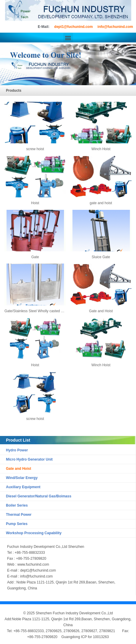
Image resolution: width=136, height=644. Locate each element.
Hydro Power (17, 450)
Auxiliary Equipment (23, 487)
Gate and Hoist (19, 469)
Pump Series (17, 524)
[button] (68, 38)
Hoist (35, 203)
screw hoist (35, 149)
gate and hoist (101, 203)
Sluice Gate (101, 257)
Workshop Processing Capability (34, 533)
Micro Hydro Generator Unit (29, 459)
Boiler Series (17, 505)
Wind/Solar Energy (22, 478)
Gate (35, 257)
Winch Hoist (101, 149)
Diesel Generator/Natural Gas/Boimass (39, 496)
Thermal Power (19, 515)
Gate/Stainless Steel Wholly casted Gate (37, 311)
